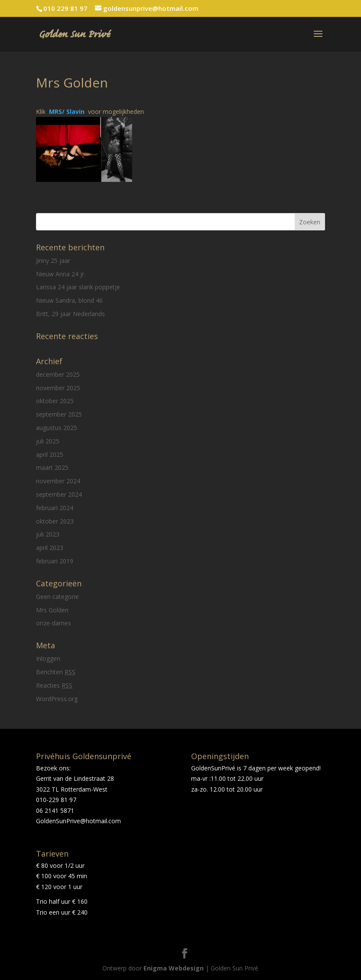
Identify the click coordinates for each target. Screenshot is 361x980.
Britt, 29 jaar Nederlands (70, 314)
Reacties (54, 685)
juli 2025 (48, 441)
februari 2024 (55, 508)
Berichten (56, 672)
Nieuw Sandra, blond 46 (69, 300)
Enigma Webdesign (174, 968)
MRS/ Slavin (68, 112)
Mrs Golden (52, 610)
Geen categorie (57, 597)
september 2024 (59, 494)
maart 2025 (52, 467)
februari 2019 (55, 561)
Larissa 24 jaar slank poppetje (78, 287)
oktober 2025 (55, 401)
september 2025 (59, 414)
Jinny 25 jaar (53, 260)
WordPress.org (57, 699)
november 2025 (58, 388)
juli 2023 (48, 534)
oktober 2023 (55, 521)
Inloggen (48, 658)
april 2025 (50, 454)
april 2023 (50, 548)
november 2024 (58, 481)
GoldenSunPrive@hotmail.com (78, 821)
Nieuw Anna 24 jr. (61, 274)
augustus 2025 (57, 428)
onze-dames (54, 623)
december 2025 (58, 374)
